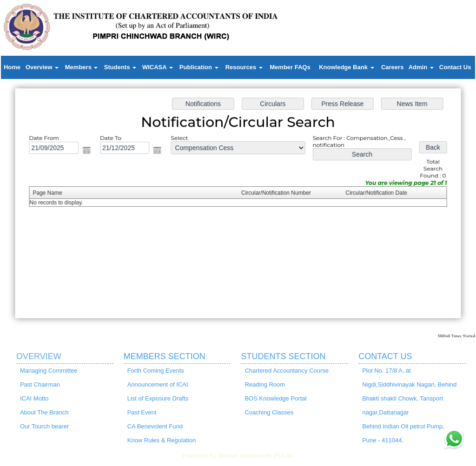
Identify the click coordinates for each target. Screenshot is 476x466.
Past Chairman (40, 384)
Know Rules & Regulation (162, 440)
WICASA (158, 67)
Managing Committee (49, 371)
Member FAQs (290, 67)
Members (82, 67)
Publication (199, 67)
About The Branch (44, 412)
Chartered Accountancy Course (287, 371)
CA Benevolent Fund (155, 426)
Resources (244, 67)
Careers (392, 67)
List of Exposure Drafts (158, 398)
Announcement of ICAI (158, 384)
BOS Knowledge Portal (275, 398)
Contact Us (455, 67)
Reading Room (265, 384)
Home (12, 67)
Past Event (142, 412)
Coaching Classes (269, 412)
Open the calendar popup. (90, 151)
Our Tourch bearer (44, 426)
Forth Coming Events (156, 371)
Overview (42, 67)
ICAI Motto (34, 398)
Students (120, 67)
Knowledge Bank (346, 67)
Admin (421, 67)
